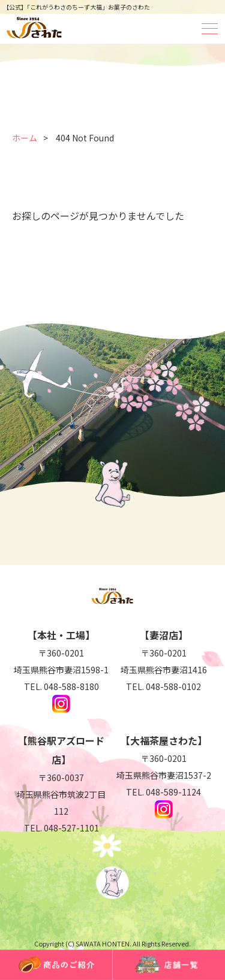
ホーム (25, 138)
